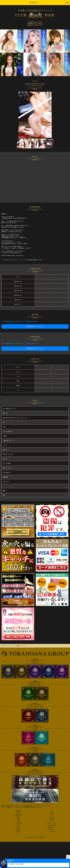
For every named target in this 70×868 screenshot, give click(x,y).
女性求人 (18, 830)
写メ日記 (18, 832)
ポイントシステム (52, 823)
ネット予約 (52, 832)
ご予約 (18, 821)
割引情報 (52, 819)
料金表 (18, 819)
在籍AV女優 (18, 815)
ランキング (52, 817)
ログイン (52, 821)
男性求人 (52, 830)
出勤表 (18, 813)
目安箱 (18, 828)
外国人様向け (52, 825)
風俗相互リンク (52, 828)
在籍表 (52, 813)
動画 (18, 817)
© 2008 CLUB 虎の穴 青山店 (35, 838)
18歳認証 (18, 811)
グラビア (52, 815)
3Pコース (18, 825)
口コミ (18, 834)
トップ (52, 811)
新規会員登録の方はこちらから (35, 326)
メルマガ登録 (18, 823)
